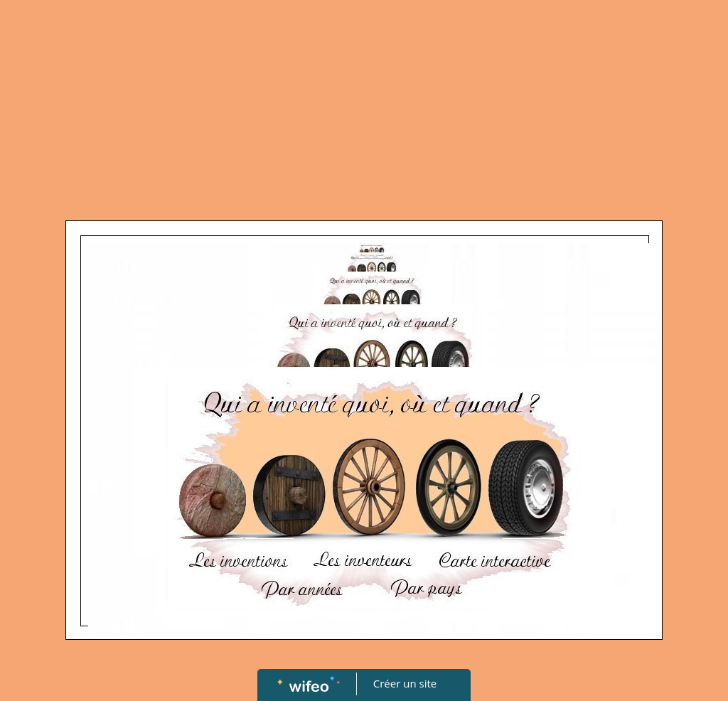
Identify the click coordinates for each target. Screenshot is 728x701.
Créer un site (405, 683)
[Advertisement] (364, 107)
